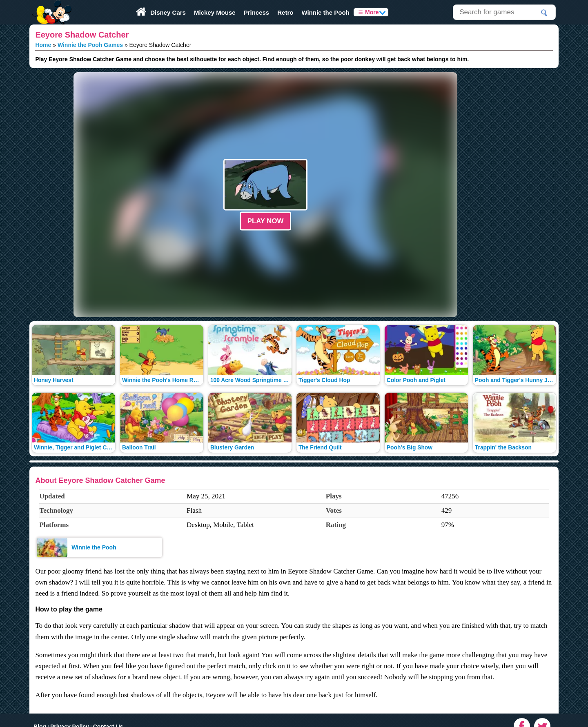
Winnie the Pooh (325, 12)
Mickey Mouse (215, 12)
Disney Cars (168, 12)
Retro (285, 12)
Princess (257, 12)
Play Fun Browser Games (51, 6)
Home (43, 45)
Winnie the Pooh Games (90, 45)
